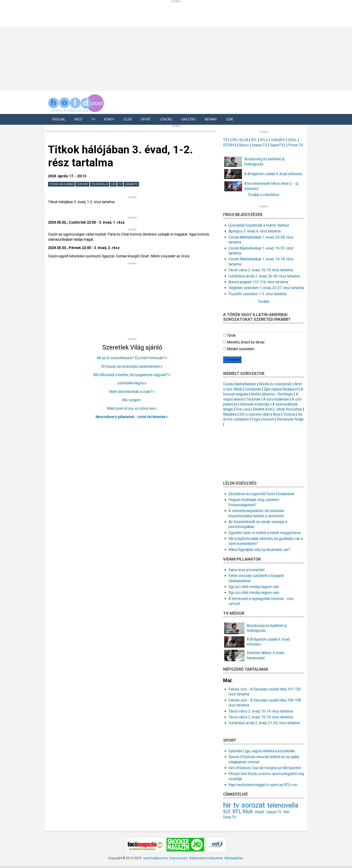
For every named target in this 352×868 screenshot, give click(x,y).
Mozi (78, 119)
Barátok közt (263, 409)
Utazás (166, 119)
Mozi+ (245, 145)
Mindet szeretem (241, 349)
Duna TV (230, 817)
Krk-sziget (132, 400)
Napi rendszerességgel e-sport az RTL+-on (263, 785)
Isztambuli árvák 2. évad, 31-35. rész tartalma (264, 723)
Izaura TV (131, 184)
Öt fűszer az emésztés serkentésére (132, 366)
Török (231, 335)
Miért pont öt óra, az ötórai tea (132, 408)
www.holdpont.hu (156, 858)
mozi (260, 812)
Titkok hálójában (61, 184)
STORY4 (230, 145)
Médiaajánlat (234, 858)
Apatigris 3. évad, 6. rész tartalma (255, 231)
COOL (292, 140)
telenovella (100, 184)
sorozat (82, 184)
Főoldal (59, 119)
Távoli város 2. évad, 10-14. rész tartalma (261, 711)
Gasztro (188, 119)
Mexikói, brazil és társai (246, 342)
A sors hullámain (276, 399)
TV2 (226, 140)
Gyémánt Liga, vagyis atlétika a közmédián (262, 751)
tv (120, 184)
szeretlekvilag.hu (132, 383)
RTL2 (264, 140)
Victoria (289, 414)
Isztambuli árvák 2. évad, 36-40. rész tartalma (264, 276)
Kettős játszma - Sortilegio (272, 394)
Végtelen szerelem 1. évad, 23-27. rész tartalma (266, 288)
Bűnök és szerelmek (275, 384)
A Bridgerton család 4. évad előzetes (273, 174)
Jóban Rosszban (289, 409)
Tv (93, 119)
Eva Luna (243, 409)
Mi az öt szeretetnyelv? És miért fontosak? (132, 358)
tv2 (227, 811)
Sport (146, 119)
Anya (277, 414)
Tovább (264, 302)
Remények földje (290, 419)
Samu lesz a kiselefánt (246, 570)
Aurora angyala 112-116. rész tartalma (258, 282)
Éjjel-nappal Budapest (281, 389)
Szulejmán (253, 389)
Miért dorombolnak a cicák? (132, 392)
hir (113, 184)
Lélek (128, 119)
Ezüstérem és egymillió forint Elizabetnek (261, 494)
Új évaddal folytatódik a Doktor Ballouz (259, 225)
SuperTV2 (278, 145)
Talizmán (253, 399)
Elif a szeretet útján (255, 414)
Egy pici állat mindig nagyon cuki (254, 587)
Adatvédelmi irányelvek (206, 858)
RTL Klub (243, 811)
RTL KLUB (240, 140)
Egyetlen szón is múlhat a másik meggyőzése (265, 533)
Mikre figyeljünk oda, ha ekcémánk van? (259, 550)
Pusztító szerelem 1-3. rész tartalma (257, 294)
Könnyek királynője (255, 404)
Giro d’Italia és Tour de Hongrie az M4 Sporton (265, 768)
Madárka (230, 414)
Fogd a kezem (263, 419)
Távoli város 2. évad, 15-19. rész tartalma (261, 270)
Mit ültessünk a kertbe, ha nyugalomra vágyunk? (132, 375)
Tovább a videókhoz (264, 195)
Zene (230, 119)
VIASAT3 (278, 140)
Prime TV (296, 145)
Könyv (109, 119)
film (286, 812)
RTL (254, 140)
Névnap (211, 119)
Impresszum (179, 858)
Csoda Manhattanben (240, 384)
